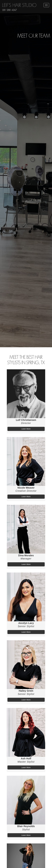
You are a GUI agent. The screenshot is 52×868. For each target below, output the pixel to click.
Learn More (26, 429)
